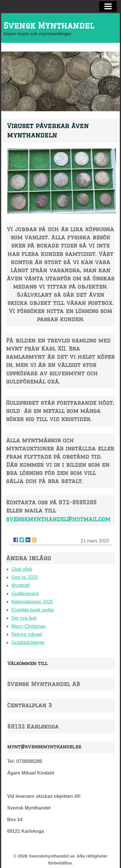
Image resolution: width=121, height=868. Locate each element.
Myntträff (20, 585)
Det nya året (24, 618)
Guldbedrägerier (28, 642)
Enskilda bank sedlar (33, 610)
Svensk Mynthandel (49, 25)
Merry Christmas (28, 626)
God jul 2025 (25, 577)
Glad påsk (22, 569)
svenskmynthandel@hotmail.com (58, 519)
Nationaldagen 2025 (32, 602)
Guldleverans (25, 594)
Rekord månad (27, 634)
